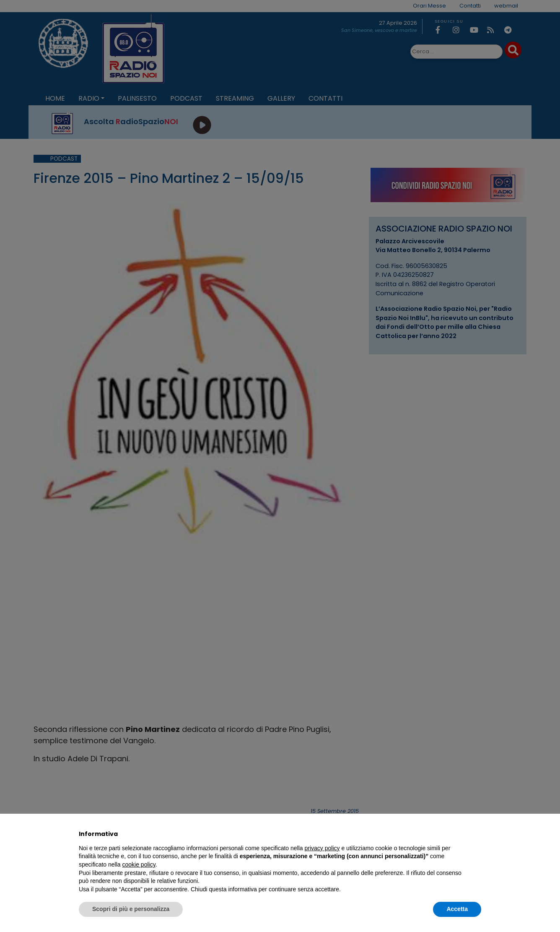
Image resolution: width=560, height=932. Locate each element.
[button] (477, 834)
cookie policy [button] (139, 864)
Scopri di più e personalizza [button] (131, 909)
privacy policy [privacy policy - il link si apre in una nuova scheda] (322, 848)
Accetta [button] (457, 909)
